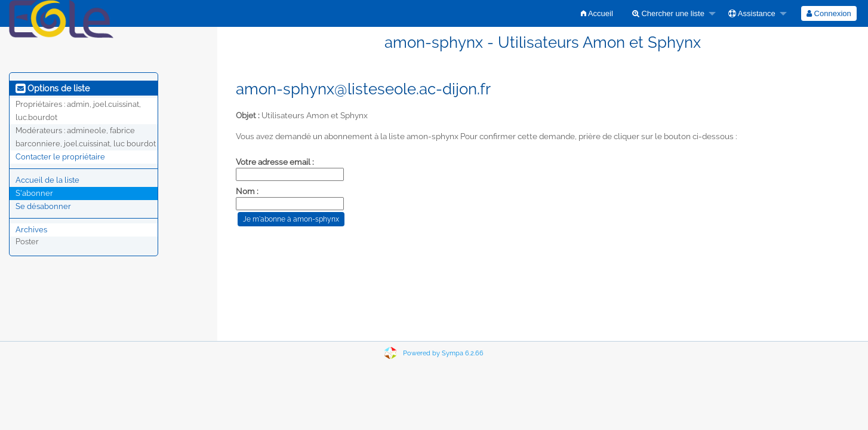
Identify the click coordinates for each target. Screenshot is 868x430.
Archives (31, 230)
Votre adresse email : (275, 162)
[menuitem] (597, 13)
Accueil (597, 13)
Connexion (829, 13)
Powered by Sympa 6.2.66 (443, 353)
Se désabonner (43, 206)
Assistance (752, 13)
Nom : (247, 191)
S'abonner (34, 193)
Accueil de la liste (47, 180)
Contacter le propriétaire (60, 157)
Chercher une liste (668, 13)
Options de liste (53, 88)
